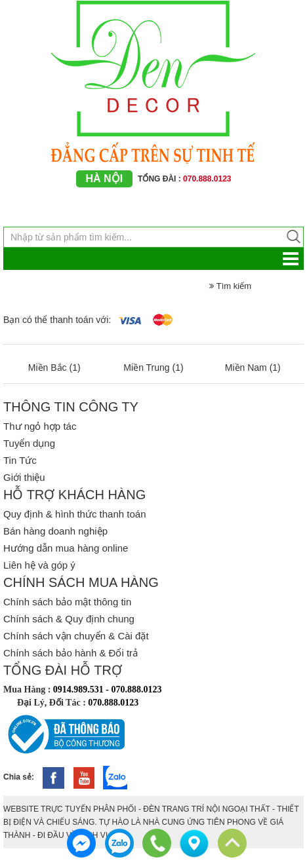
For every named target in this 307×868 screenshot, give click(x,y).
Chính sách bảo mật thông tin (67, 602)
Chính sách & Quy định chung (69, 619)
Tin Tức (20, 460)
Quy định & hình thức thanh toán (74, 514)
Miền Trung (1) (153, 368)
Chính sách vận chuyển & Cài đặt (76, 636)
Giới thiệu (24, 477)
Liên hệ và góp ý (39, 565)
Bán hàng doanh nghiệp (55, 531)
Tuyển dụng (29, 443)
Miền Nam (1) (253, 368)
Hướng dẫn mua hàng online (66, 548)
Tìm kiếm (230, 286)
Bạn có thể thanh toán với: (57, 320)
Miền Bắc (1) (54, 368)
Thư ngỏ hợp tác (40, 426)
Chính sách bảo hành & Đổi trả (71, 653)
